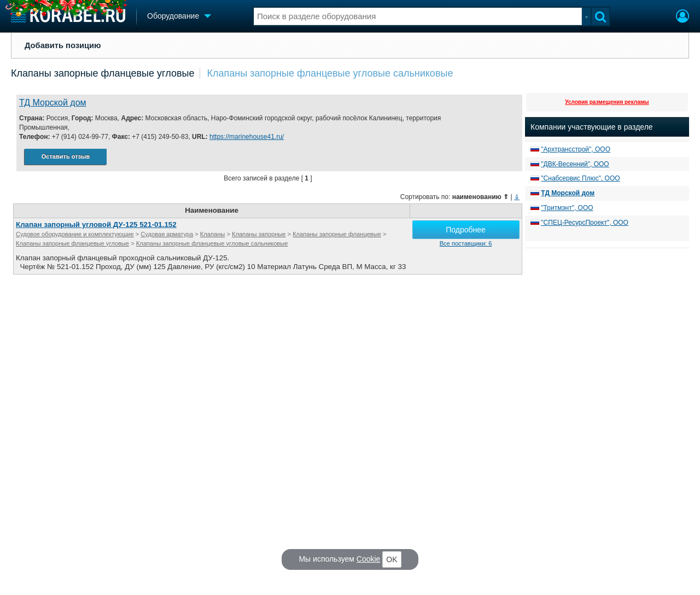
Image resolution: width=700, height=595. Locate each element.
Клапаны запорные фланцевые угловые (103, 73)
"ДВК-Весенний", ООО (575, 164)
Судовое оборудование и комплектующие (75, 234)
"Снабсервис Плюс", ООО (580, 178)
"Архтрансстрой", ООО (576, 149)
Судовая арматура (167, 234)
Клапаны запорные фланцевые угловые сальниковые (330, 73)
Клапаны (212, 234)
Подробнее (466, 230)
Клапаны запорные (259, 234)
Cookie (369, 559)
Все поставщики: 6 (466, 243)
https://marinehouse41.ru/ (247, 137)
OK (392, 559)
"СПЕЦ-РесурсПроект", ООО (585, 223)
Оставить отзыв (66, 156)
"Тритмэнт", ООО (567, 208)
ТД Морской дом (53, 103)
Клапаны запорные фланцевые (337, 234)
